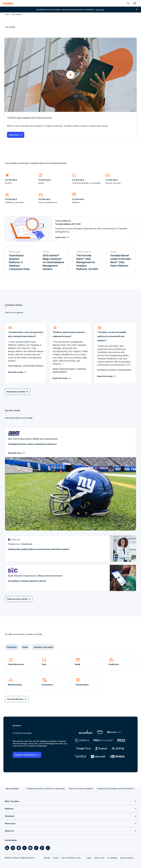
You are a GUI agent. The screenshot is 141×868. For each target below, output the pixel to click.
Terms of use (99, 857)
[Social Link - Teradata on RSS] (48, 847)
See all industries (15, 699)
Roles (25, 647)
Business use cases (43, 647)
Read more (15, 134)
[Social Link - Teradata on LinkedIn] (7, 847)
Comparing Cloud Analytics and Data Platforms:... (116, 788)
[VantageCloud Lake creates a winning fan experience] (70, 479)
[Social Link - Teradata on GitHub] (13, 847)
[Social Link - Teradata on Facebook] (36, 847)
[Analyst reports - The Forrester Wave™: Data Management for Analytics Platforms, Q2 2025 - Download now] (87, 260)
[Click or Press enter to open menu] (135, 3)
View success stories (17, 599)
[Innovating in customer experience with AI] (70, 578)
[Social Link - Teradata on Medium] (19, 847)
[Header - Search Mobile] (128, 3)
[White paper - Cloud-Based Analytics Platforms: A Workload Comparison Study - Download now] (20, 260)
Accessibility (112, 857)
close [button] (137, 10)
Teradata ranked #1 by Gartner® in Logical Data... (46, 788)
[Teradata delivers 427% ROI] (70, 229)
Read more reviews (16, 392)
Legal (89, 857)
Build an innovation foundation (81, 788)
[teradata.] (8, 3)
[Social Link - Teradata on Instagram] (42, 847)
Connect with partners (26, 754)
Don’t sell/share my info (71, 857)
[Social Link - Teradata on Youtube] (30, 847)
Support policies (127, 857)
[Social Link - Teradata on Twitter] (25, 847)
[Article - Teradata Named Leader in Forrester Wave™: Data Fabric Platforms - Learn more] (121, 260)
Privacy (56, 857)
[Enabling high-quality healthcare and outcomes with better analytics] (70, 548)
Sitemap (47, 857)
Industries (12, 647)
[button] (70, 74)
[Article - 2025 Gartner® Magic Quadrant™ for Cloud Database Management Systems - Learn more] (54, 260)
